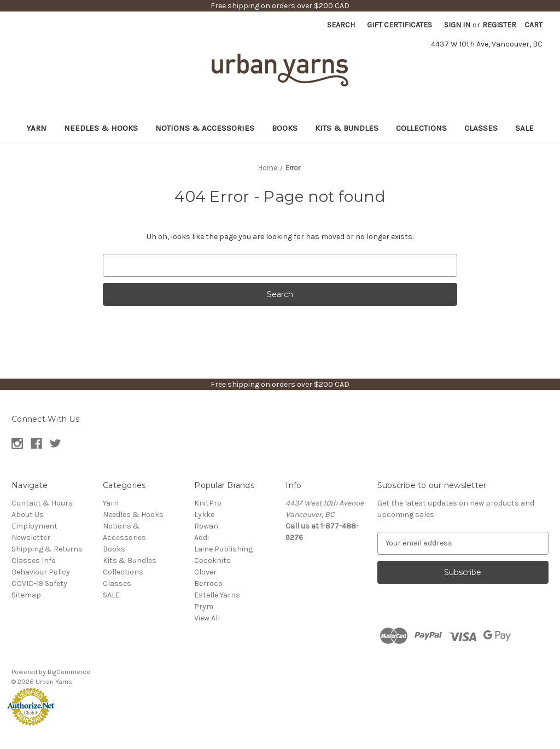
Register (499, 25)
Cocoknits (212, 561)
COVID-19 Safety (39, 583)
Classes (481, 128)
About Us (28, 515)
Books (285, 128)
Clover (205, 572)
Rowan (206, 526)
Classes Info (34, 561)
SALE (524, 128)
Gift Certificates (399, 25)
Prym (204, 606)
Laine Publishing (223, 549)
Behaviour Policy (41, 572)
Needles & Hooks (101, 128)
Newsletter (31, 538)
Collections (421, 128)
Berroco (208, 583)
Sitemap (26, 595)
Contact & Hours (42, 503)
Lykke (204, 515)
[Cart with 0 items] (533, 25)
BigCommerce (69, 672)
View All (207, 618)
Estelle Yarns (217, 595)
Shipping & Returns (47, 549)
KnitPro (208, 503)
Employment (34, 526)
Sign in (457, 25)
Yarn (36, 128)
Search (341, 25)
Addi (202, 538)
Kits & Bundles (347, 128)
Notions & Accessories (205, 128)
